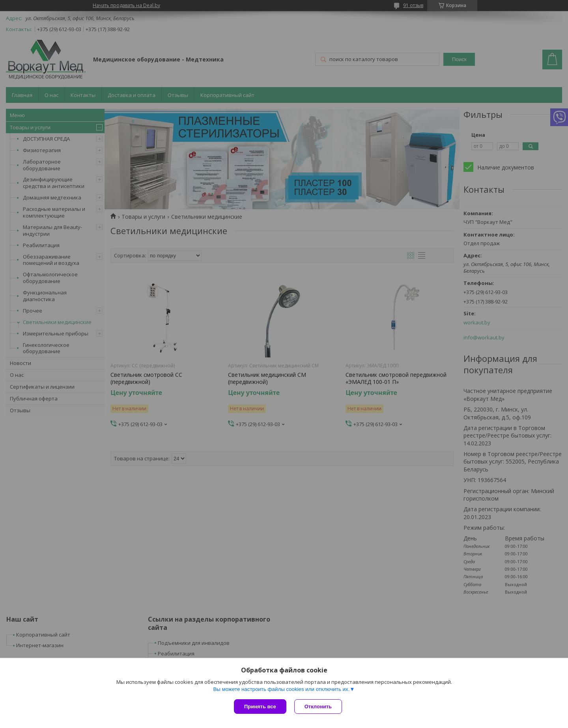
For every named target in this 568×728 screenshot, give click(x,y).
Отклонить (318, 707)
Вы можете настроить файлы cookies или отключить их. (281, 689)
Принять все (260, 707)
